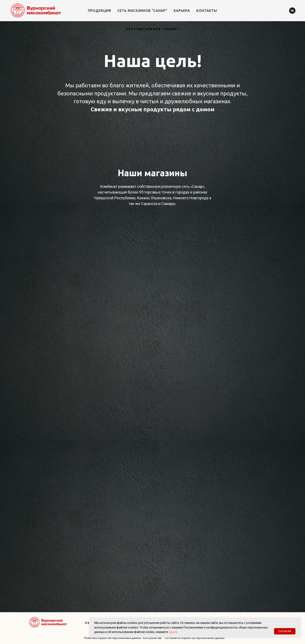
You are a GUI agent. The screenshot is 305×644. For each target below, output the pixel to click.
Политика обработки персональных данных (113, 638)
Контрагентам (152, 638)
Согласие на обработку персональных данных (195, 638)
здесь (173, 632)
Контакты (207, 11)
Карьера (182, 11)
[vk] (292, 11)
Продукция (99, 11)
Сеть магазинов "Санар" (142, 11)
